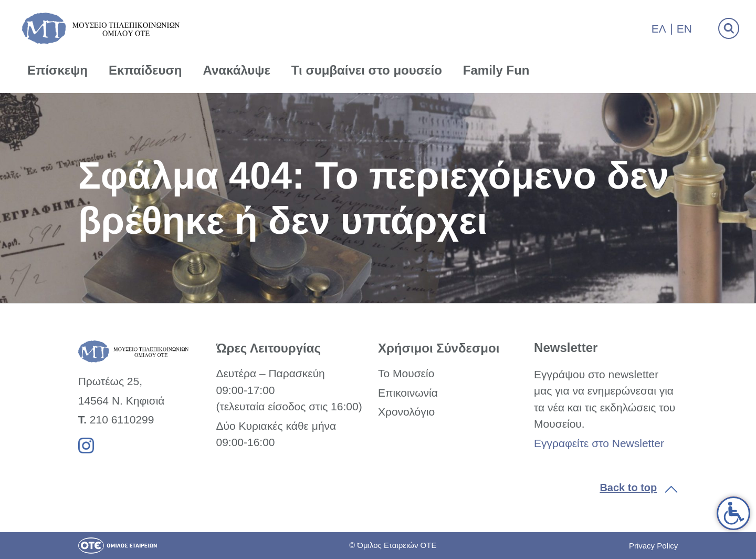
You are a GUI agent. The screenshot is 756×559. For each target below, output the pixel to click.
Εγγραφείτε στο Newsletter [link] (599, 443)
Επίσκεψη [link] (57, 70)
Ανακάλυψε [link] (237, 70)
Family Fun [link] (496, 70)
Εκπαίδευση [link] (145, 70)
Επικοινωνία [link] (408, 393)
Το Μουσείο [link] (406, 373)
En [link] (684, 29)
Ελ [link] (659, 29)
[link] (733, 513)
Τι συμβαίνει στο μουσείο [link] (367, 70)
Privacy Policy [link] (653, 546)
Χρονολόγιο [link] (406, 412)
